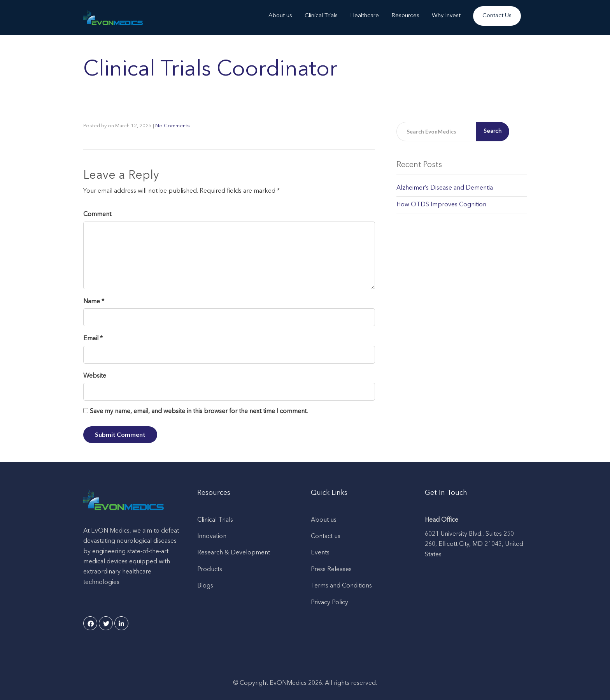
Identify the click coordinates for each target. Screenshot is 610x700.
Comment (97, 215)
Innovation (212, 536)
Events (320, 553)
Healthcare (365, 16)
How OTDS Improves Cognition (441, 205)
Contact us (326, 536)
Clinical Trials (321, 16)
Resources (405, 16)
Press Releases (331, 570)
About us (280, 16)
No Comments (173, 126)
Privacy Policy (330, 603)
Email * (93, 339)
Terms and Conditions (341, 586)
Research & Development (234, 553)
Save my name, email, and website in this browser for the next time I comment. (199, 412)
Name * (94, 302)
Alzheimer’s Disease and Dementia (445, 188)
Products (210, 570)
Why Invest (446, 16)
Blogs (205, 586)
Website (95, 376)
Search (493, 131)
